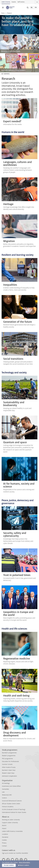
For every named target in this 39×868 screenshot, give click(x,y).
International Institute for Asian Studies (14, 812)
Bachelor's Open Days (9, 770)
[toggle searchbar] (28, 8)
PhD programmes (7, 759)
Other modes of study (9, 767)
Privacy (4, 843)
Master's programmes (9, 756)
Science (4, 798)
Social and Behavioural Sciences (12, 801)
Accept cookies (9, 865)
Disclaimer (5, 837)
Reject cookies (24, 865)
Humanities (5, 789)
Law (3, 792)
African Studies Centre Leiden (11, 804)
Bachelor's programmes (9, 753)
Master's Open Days (8, 773)
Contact (4, 846)
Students (14, 2)
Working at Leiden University (11, 820)
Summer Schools (7, 764)
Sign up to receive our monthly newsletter (15, 853)
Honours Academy (8, 807)
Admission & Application (9, 776)
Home (3, 13)
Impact (4, 828)
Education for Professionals (10, 761)
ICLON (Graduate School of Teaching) (14, 810)
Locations (5, 834)
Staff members (21, 2)
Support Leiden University (10, 823)
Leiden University (6, 2)
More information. (25, 862)
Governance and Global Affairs (11, 786)
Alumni (4, 825)
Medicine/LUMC (7, 795)
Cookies (4, 840)
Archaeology (6, 783)
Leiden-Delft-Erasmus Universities (12, 831)
